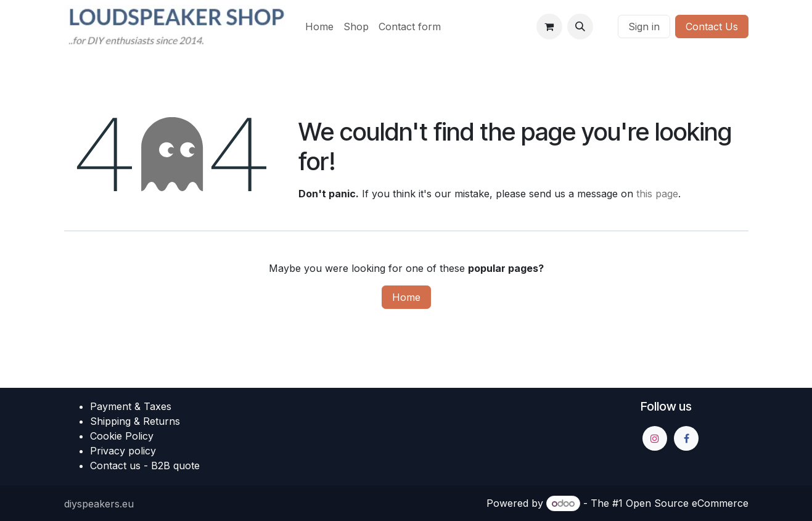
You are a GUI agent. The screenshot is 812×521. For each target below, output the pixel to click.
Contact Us (712, 27)
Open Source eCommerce (687, 503)
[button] (580, 27)
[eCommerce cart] (549, 27)
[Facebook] (686, 438)
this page (657, 194)
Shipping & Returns (135, 421)
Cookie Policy (122, 436)
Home (406, 297)
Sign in (644, 27)
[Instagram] (655, 438)
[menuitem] (319, 27)
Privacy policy (123, 451)
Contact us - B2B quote (145, 466)
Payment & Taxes (131, 406)
